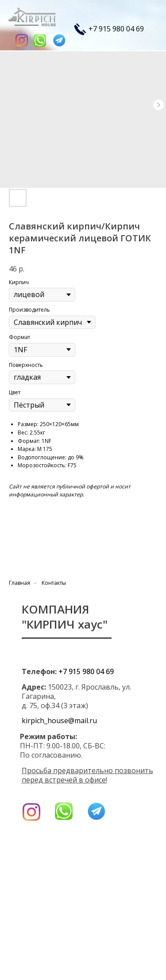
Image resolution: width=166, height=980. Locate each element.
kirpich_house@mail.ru (59, 721)
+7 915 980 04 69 (116, 29)
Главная (19, 583)
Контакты (54, 583)
